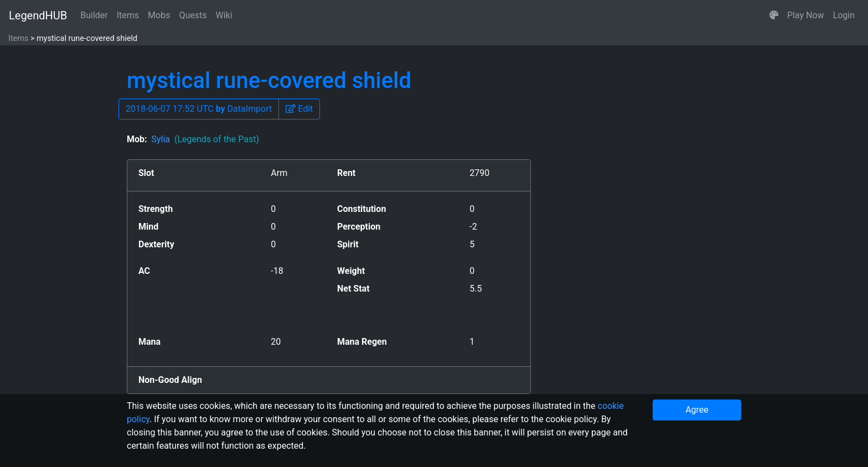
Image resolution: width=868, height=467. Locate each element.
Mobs (159, 15)
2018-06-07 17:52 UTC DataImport (199, 109)
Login (844, 15)
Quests (193, 15)
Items (128, 15)
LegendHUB (38, 15)
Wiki (224, 15)
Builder (94, 15)
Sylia (205, 139)
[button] (774, 15)
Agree (697, 410)
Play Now (806, 15)
